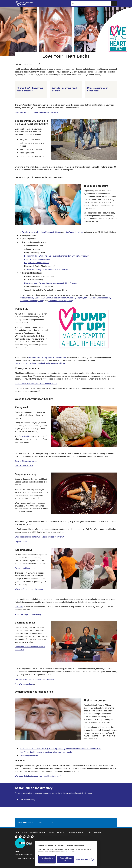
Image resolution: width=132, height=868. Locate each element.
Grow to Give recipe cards (26, 461)
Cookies (51, 832)
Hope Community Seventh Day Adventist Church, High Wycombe (51, 283)
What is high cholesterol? (30, 755)
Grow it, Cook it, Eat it (24, 466)
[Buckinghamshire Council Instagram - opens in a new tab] (29, 836)
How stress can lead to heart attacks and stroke (30, 648)
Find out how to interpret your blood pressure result (36, 384)
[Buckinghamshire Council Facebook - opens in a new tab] (17, 836)
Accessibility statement (38, 832)
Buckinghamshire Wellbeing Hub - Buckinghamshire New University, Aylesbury (56, 256)
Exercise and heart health (25, 568)
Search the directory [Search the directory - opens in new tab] (26, 800)
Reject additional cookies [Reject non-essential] (66, 859)
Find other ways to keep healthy (28, 614)
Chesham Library (104, 298)
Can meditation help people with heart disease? (34, 679)
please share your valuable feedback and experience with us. (40, 363)
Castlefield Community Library (61, 301)
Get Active (19, 607)
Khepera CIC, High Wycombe (36, 263)
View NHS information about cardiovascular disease (36, 113)
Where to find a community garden (29, 589)
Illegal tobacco (21, 542)
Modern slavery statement (76, 832)
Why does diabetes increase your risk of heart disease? (38, 776)
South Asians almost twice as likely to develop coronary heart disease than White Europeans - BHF (60, 749)
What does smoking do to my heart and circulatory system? (39, 537)
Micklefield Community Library (32, 301)
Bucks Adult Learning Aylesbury (37, 259)
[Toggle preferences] (83, 859)
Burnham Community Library (49, 232)
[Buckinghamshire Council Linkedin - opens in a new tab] (33, 836)
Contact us (61, 832)
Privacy (25, 832)
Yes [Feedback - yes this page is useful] (40, 822)
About (17, 832)
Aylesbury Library (29, 232)
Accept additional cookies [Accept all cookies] (47, 859)
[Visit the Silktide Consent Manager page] (92, 859)
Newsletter (98, 832)
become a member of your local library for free (47, 357)
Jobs (89, 832)
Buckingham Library (43, 298)
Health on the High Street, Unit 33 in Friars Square (47, 270)
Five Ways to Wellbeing (25, 684)
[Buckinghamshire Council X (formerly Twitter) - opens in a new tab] (21, 836)
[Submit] (114, 4)
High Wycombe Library (74, 232)
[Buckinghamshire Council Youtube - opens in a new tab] (25, 836)
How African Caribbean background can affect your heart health (46, 752)
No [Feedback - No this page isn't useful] (53, 822)
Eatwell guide (24, 436)
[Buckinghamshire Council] (24, 4)
